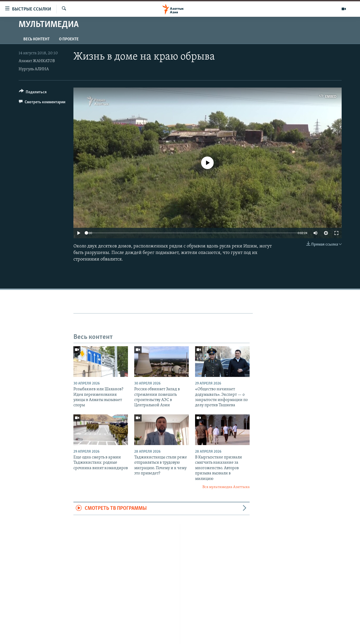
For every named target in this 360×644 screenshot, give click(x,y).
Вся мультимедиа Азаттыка (226, 487)
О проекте (69, 39)
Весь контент (36, 39)
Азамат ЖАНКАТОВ (37, 61)
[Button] (33, 93)
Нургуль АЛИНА (34, 69)
